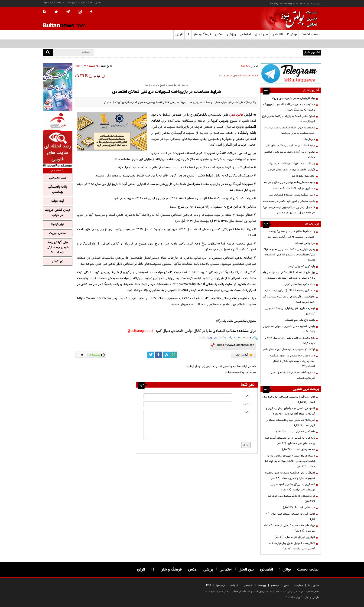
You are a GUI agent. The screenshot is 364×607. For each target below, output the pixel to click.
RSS (209, 586)
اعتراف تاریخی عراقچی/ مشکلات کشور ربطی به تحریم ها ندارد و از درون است (290, 475)
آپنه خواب (58, 201)
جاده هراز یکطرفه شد (303, 176)
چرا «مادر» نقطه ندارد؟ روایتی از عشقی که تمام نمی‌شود (289, 528)
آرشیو (287, 586)
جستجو (275, 586)
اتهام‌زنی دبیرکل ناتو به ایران (295, 537)
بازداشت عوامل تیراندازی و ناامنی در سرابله (292, 163)
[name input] (188, 396)
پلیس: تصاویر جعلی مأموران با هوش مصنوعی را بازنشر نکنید (289, 329)
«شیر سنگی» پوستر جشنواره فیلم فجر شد (292, 195)
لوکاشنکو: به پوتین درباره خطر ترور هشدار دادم (289, 349)
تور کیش (58, 262)
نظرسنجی (248, 586)
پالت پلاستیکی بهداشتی (58, 189)
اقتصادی (237, 76)
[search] (48, 53)
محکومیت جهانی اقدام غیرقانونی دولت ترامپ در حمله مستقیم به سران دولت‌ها (289, 130)
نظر (248, 412)
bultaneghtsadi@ (140, 331)
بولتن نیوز (237, 115)
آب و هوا (49, 3)
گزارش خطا (244, 355)
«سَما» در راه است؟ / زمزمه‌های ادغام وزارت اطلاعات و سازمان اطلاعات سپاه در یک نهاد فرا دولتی (290, 461)
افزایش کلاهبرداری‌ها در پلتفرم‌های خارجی (292, 170)
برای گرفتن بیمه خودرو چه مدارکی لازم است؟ (58, 248)
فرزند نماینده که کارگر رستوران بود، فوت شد (291, 499)
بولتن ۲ (292, 34)
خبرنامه (60, 3)
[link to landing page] (298, 18)
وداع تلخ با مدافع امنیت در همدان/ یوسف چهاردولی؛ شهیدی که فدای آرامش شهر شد (291, 234)
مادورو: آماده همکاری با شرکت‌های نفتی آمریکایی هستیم (293, 375)
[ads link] (291, 73)
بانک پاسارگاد (235, 338)
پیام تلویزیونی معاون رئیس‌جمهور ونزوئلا (293, 98)
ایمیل (246, 404)
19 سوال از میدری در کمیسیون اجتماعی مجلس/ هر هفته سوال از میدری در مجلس (289, 210)
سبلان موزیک (58, 233)
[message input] (188, 424)
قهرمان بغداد (308, 139)
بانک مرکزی (220, 338)
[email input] (188, 404)
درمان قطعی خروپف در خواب (58, 213)
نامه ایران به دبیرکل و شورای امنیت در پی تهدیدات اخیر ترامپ (293, 487)
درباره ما (83, 3)
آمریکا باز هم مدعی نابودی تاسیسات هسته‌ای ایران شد (290, 423)
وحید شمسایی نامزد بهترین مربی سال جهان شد (289, 182)
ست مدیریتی (58, 178)
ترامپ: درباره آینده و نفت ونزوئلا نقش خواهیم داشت (290, 155)
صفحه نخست (310, 34)
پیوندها (71, 3)
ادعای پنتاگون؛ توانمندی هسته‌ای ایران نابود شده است (289, 400)
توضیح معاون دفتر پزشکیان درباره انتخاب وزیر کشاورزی (290, 311)
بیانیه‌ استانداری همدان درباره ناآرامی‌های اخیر (290, 146)
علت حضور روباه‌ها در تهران (300, 284)
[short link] (236, 345)
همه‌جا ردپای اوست (298, 450)
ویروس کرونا (205, 338)
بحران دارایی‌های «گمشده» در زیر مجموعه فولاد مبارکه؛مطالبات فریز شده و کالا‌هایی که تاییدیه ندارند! (289, 255)
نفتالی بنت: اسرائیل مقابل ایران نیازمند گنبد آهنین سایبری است (292, 546)
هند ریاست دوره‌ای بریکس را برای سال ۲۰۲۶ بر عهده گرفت (289, 341)
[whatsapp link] (174, 355)
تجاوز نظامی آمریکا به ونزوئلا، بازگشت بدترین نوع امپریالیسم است (288, 119)
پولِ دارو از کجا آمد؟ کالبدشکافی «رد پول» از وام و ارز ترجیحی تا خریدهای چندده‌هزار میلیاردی (289, 275)
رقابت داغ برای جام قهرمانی (300, 320)
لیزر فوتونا (58, 224)
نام (248, 396)
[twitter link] (151, 355)
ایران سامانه (294, 597)
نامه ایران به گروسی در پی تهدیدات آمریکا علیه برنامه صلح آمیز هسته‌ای (290, 441)
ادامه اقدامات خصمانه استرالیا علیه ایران (290, 517)
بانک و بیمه (225, 76)
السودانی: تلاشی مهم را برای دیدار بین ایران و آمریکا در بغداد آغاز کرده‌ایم (290, 411)
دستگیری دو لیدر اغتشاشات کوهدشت (294, 189)
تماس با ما (96, 3)
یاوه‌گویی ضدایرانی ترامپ (301, 266)
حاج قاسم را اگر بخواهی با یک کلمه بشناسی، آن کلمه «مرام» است (289, 299)
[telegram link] (166, 355)
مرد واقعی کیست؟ (305, 243)
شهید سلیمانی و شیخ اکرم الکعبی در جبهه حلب (289, 201)
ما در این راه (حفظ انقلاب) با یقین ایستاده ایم (290, 290)
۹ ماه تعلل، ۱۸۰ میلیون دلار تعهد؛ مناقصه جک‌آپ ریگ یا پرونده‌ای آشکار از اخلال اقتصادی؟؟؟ (292, 361)
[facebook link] (159, 355)
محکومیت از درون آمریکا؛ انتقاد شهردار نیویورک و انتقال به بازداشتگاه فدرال (289, 107)
